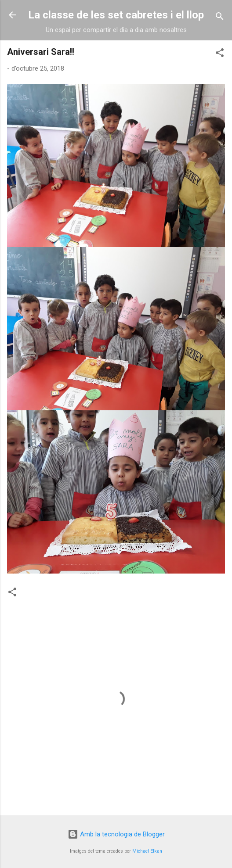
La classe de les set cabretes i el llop (116, 15)
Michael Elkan (147, 851)
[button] (220, 54)
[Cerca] (220, 18)
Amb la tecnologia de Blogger (116, 834)
